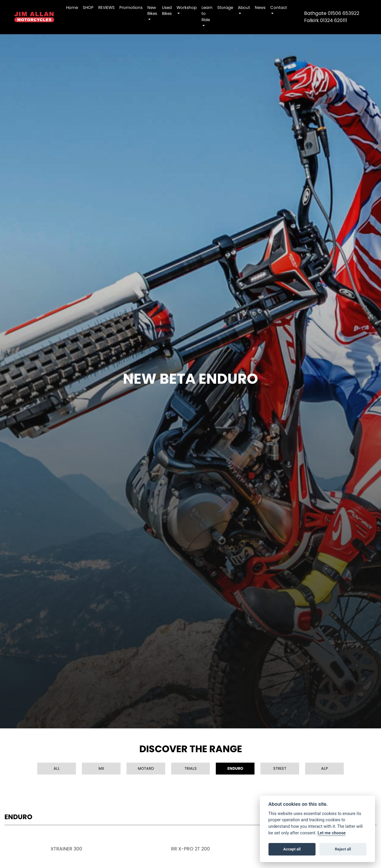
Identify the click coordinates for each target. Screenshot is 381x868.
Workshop (187, 8)
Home (72, 8)
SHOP (88, 8)
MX (101, 768)
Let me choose (332, 833)
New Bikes (152, 11)
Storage (225, 8)
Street (280, 768)
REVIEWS (106, 8)
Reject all (343, 849)
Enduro (235, 768)
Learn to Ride (207, 14)
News (260, 8)
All (57, 768)
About (244, 8)
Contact (279, 8)
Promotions (131, 8)
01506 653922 (343, 13)
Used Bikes (167, 11)
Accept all (292, 849)
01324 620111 (334, 20)
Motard (146, 768)
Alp (324, 768)
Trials (191, 768)
